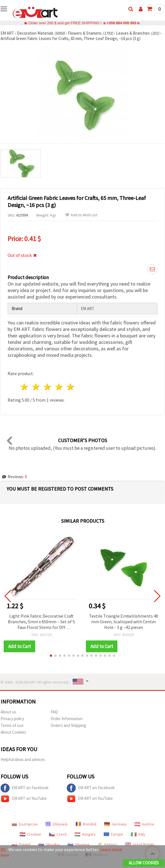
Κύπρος (107, 844)
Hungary (85, 834)
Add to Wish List (81, 215)
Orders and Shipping (68, 725)
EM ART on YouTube (24, 799)
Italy (138, 834)
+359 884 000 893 (121, 23)
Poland (21, 844)
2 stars (36, 387)
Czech (58, 834)
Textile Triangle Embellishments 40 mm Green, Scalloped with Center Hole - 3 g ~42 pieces (124, 622)
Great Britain (140, 844)
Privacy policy (12, 719)
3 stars (48, 387)
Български (24, 824)
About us (8, 712)
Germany (115, 824)
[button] (51, 656)
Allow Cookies (144, 863)
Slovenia (78, 844)
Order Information (67, 719)
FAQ (54, 712)
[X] (3, 849)
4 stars (59, 387)
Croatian (30, 834)
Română (86, 824)
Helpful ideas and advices (23, 759)
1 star (25, 387)
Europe (113, 834)
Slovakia (49, 844)
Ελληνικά (56, 824)
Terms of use (12, 725)
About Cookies (13, 732)
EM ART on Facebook (24, 788)
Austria (144, 824)
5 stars (71, 387)
